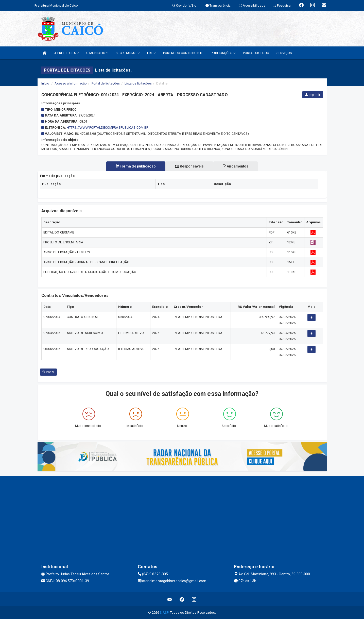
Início (45, 83)
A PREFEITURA (66, 53)
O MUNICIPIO (97, 53)
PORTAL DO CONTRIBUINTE (183, 53)
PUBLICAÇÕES (223, 53)
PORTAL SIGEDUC (256, 53)
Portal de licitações (106, 83)
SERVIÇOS (284, 53)
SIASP (164, 613)
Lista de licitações (138, 83)
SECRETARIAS (127, 53)
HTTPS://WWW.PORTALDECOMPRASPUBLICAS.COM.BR (108, 128)
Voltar (49, 372)
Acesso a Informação (71, 83)
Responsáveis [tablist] (189, 166)
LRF (151, 53)
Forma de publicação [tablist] (134, 166)
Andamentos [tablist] (238, 166)
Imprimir (313, 95)
